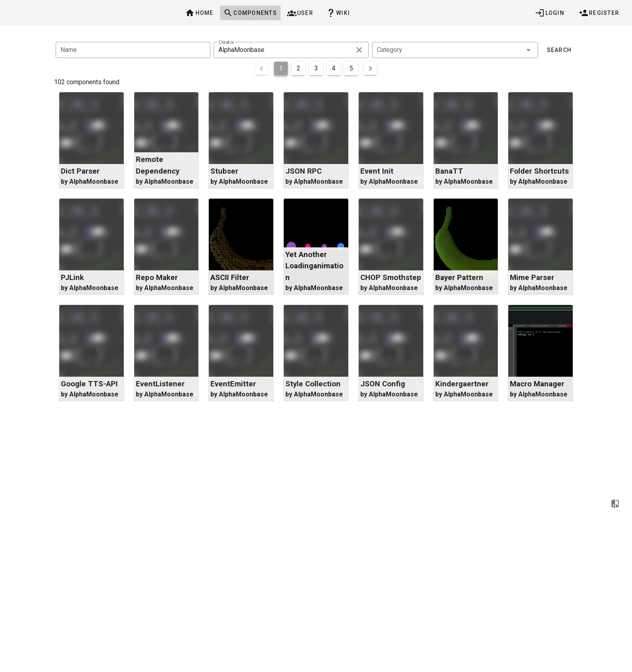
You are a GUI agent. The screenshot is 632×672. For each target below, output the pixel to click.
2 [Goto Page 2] (298, 68)
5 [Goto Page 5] (351, 68)
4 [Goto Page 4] (334, 68)
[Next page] (370, 68)
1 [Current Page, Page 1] (281, 68)
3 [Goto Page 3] (316, 68)
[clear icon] (359, 50)
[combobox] (455, 50)
